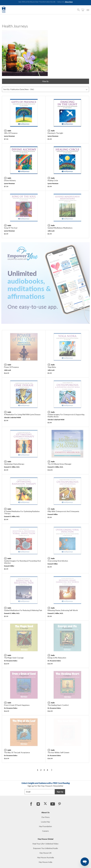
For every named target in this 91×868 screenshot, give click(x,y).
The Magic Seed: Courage (14, 658)
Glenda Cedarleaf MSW (12, 417)
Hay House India (45, 862)
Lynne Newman (9, 136)
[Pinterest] (59, 804)
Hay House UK (46, 853)
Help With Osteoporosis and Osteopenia (63, 511)
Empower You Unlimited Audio (46, 848)
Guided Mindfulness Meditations (60, 228)
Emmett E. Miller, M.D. (12, 467)
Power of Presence (11, 367)
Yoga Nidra (52, 367)
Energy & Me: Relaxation (57, 658)
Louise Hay (45, 822)
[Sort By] (45, 89)
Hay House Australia (46, 857)
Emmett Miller (53, 514)
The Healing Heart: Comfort (58, 705)
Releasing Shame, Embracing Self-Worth (63, 610)
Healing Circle (53, 180)
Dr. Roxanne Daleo (11, 661)
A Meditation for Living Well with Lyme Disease (22, 415)
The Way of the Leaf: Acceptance (17, 752)
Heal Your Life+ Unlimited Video (45, 844)
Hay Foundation (45, 826)
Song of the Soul (11, 228)
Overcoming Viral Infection (58, 561)
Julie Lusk (51, 231)
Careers (45, 831)
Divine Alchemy (10, 180)
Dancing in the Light (55, 133)
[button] (79, 9)
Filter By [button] (45, 81)
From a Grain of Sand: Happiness (17, 705)
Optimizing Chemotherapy (14, 464)
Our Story (45, 817)
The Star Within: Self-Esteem (58, 752)
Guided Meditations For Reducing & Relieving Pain (23, 610)
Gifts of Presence (11, 133)
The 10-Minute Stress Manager (59, 464)
